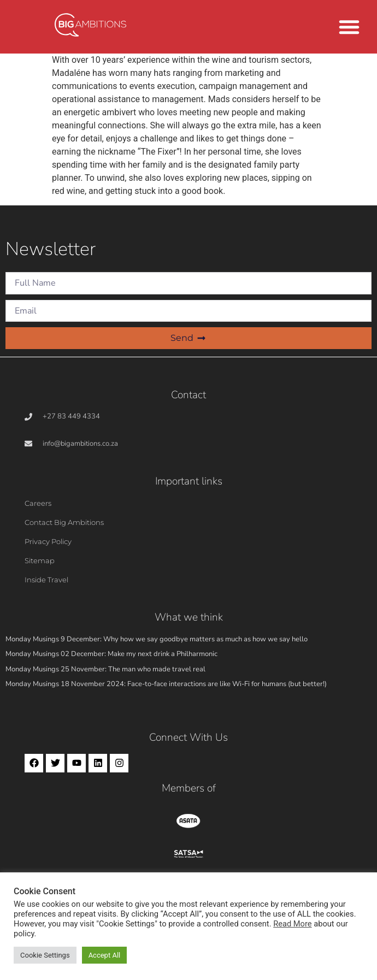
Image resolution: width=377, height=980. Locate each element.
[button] (349, 27)
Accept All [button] (105, 955)
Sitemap (40, 560)
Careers (38, 503)
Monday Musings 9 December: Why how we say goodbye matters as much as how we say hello (157, 639)
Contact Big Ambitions (64, 522)
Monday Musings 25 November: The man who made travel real (105, 669)
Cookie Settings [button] (45, 955)
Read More (292, 924)
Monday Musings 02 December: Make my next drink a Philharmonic (111, 654)
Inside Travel (46, 580)
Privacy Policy (48, 541)
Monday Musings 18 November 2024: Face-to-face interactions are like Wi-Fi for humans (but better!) (166, 684)
